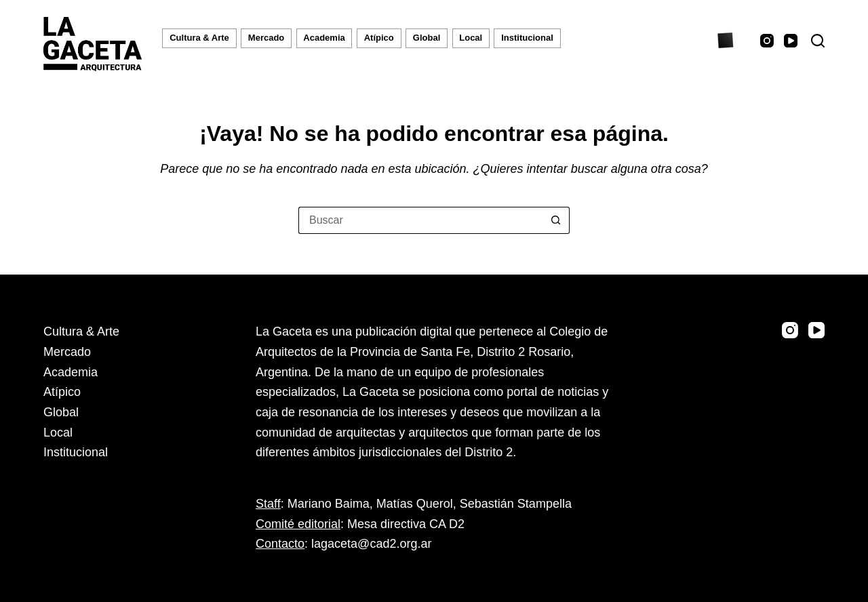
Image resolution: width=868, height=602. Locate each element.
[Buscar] (818, 41)
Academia (324, 38)
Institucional (527, 38)
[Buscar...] (420, 220)
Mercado (266, 38)
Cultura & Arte (199, 38)
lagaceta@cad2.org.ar (371, 544)
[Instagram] (767, 41)
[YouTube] (791, 41)
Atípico (379, 38)
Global (427, 38)
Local (471, 38)
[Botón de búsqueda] (556, 220)
